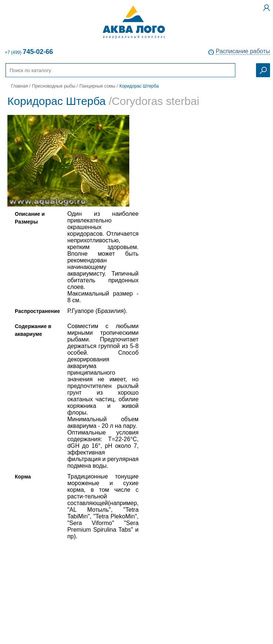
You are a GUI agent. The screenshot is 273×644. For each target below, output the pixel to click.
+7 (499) (29, 52)
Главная (20, 86)
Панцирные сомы (97, 86)
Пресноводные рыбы (54, 86)
